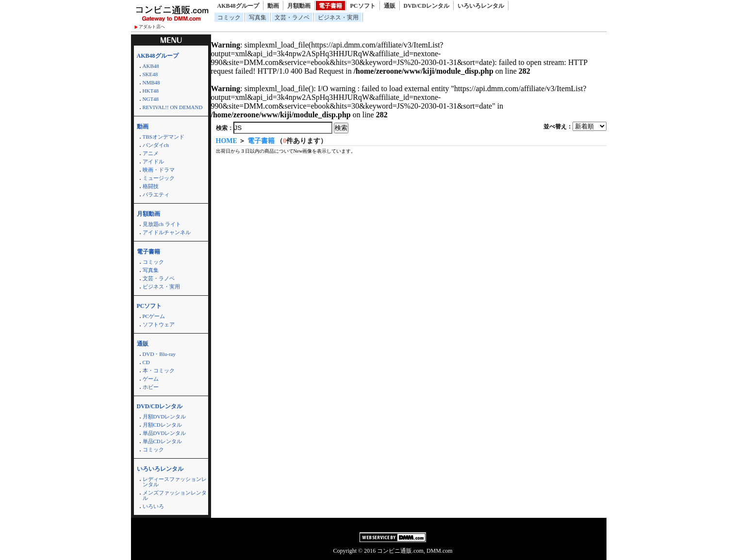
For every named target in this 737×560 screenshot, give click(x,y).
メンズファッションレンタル (175, 495)
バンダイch (156, 145)
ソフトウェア (159, 324)
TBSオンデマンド (164, 137)
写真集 (258, 17)
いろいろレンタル (481, 6)
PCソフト (363, 6)
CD (146, 362)
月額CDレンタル (162, 425)
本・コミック (159, 370)
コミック (229, 17)
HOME (227, 141)
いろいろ (153, 506)
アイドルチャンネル (167, 232)
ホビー (151, 387)
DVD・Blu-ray (159, 354)
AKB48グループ (238, 6)
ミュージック (159, 178)
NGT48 (151, 99)
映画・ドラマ (159, 170)
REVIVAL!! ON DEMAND (173, 107)
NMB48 (151, 82)
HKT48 (151, 91)
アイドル (153, 161)
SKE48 (150, 74)
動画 (273, 6)
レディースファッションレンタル (175, 482)
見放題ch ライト (162, 224)
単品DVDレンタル (164, 433)
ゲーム (151, 379)
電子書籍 (330, 6)
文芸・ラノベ (292, 17)
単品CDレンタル (162, 441)
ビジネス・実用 (338, 17)
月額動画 (299, 6)
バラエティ (156, 194)
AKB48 (151, 66)
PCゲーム (154, 316)
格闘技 (151, 186)
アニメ (151, 153)
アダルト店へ (152, 27)
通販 (390, 6)
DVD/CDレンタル (427, 6)
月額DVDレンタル (164, 416)
